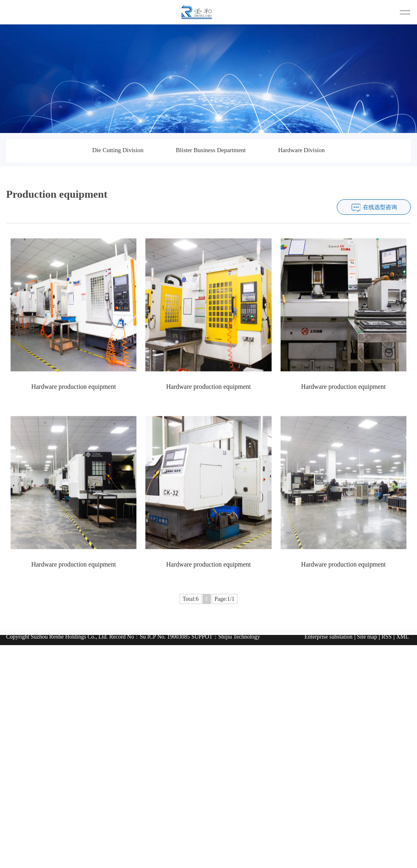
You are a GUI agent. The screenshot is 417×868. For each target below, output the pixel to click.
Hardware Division (302, 150)
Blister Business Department (211, 150)
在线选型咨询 (380, 225)
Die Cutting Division (118, 150)
